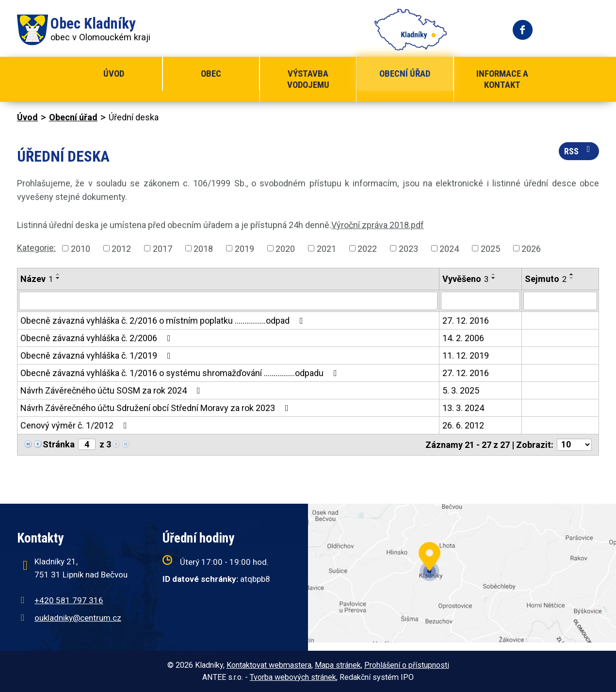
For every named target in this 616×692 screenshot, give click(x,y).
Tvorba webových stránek (293, 677)
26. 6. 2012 (463, 425)
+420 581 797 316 (69, 600)
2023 (408, 248)
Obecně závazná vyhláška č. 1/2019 (97, 355)
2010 (81, 248)
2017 (162, 248)
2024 (449, 248)
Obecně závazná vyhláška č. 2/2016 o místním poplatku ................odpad (164, 321)
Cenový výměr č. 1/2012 (76, 425)
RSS (579, 150)
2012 (121, 248)
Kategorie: (36, 248)
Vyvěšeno (465, 279)
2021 (326, 248)
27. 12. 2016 (466, 321)
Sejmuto (546, 279)
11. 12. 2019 (466, 355)
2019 (244, 248)
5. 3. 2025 (461, 390)
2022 (367, 248)
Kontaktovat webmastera (269, 665)
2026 (531, 248)
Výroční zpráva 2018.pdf (378, 225)
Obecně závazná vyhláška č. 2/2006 (97, 338)
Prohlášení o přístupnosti (407, 665)
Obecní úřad (405, 74)
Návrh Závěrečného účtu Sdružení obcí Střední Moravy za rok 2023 (156, 408)
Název (37, 279)
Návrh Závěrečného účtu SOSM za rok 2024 (112, 390)
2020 (285, 248)
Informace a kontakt (502, 79)
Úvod (114, 74)
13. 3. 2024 (463, 408)
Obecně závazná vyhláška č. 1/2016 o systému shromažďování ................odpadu (181, 373)
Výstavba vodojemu (308, 79)
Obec (211, 74)
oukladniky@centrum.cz (78, 618)
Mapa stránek (338, 665)
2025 (490, 248)
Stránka (59, 444)
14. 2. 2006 (463, 338)
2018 (203, 248)
